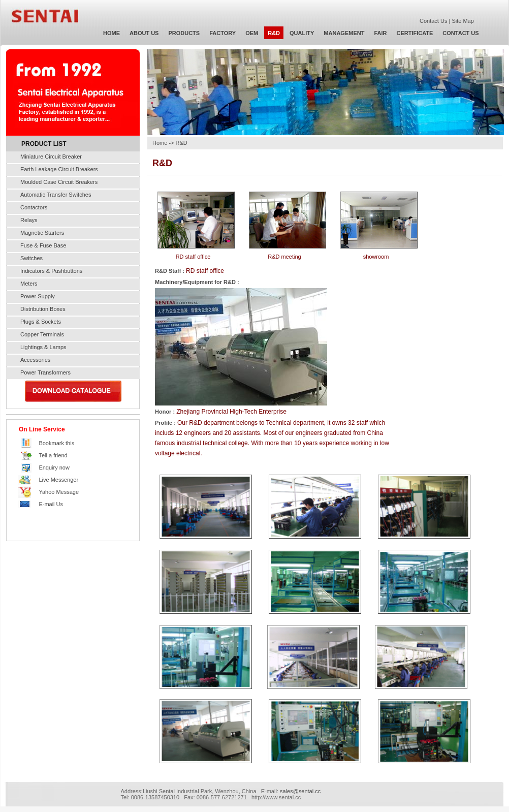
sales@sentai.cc (300, 791)
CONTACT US (460, 33)
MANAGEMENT (344, 33)
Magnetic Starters (42, 233)
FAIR (380, 33)
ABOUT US (144, 33)
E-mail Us (51, 504)
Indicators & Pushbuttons (51, 271)
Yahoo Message (59, 492)
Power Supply (38, 296)
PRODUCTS (184, 33)
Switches (31, 258)
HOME (112, 33)
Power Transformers (45, 372)
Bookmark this (56, 443)
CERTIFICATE (415, 33)
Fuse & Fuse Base (43, 245)
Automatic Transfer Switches (56, 195)
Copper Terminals (42, 334)
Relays (29, 220)
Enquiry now (54, 467)
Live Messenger (58, 480)
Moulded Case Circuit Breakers (59, 182)
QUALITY (302, 33)
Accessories (35, 360)
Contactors (34, 207)
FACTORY (222, 33)
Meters (29, 284)
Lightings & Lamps (43, 347)
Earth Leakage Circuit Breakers (59, 169)
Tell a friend (53, 455)
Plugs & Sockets (41, 322)
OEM (252, 33)
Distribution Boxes (43, 309)
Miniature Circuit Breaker (51, 157)
